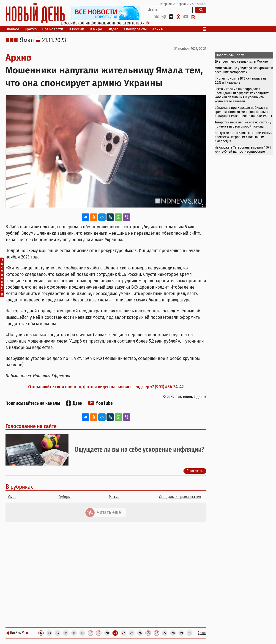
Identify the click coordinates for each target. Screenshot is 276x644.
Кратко (31, 29)
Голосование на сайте (31, 426)
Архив (158, 29)
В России (77, 29)
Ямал (27, 40)
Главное (12, 29)
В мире (96, 29)
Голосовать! (195, 471)
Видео (113, 29)
